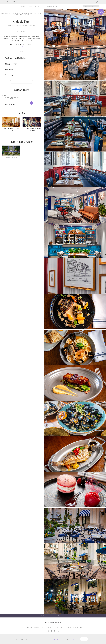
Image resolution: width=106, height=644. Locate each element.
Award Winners (38, 6)
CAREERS (37, 627)
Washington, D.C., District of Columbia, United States (28, 14)
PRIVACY (76, 627)
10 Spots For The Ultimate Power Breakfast (11, 129)
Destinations (24, 6)
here (26, 2)
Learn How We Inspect (21, 33)
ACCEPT (84, 639)
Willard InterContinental (11, 157)
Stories (31, 6)
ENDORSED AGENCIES (60, 627)
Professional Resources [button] (91, 6)
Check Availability (11, 104)
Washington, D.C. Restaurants (11, 13)
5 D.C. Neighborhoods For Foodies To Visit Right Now (32, 129)
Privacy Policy (55, 639)
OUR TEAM (29, 627)
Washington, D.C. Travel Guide (21, 82)
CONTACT (83, 627)
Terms (62, 639)
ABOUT (23, 627)
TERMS (69, 627)
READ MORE (21, 46)
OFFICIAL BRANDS (46, 627)
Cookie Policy (71, 639)
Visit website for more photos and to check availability (53, 616)
